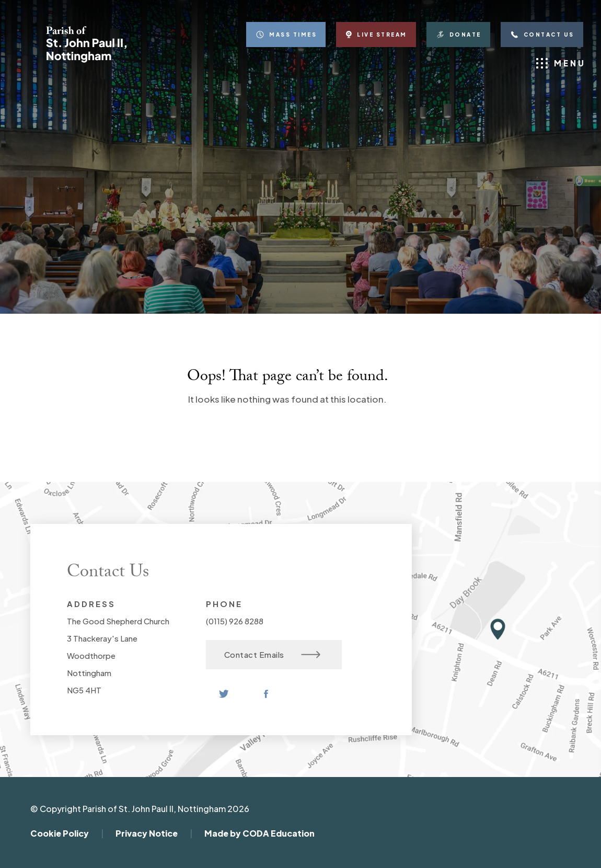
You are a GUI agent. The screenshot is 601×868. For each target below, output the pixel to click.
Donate (458, 35)
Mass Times (286, 35)
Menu (561, 63)
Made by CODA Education (259, 833)
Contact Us (542, 35)
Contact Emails (273, 654)
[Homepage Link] (86, 60)
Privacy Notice (147, 833)
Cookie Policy (60, 833)
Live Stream (376, 35)
